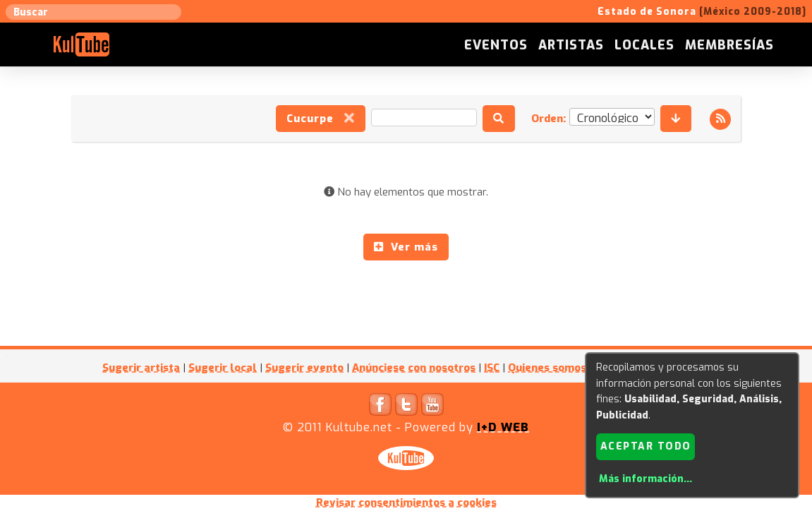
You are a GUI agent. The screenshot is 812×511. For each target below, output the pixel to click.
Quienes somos (547, 368)
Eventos (496, 45)
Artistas (571, 45)
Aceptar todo (646, 446)
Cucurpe (321, 119)
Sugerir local (223, 368)
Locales (644, 45)
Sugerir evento (304, 368)
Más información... (646, 479)
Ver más (406, 247)
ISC (492, 368)
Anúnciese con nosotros (414, 368)
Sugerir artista (141, 368)
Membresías (729, 45)
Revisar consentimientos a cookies (406, 503)
